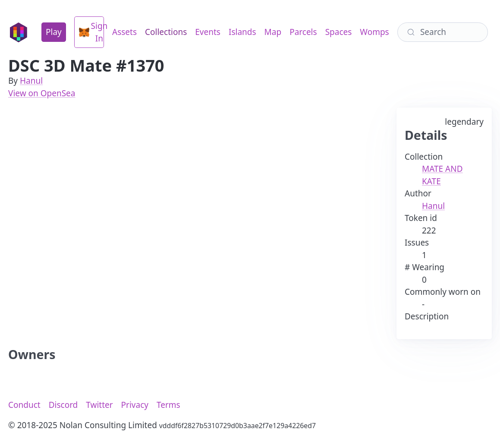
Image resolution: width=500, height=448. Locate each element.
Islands (242, 32)
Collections (166, 32)
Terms (168, 405)
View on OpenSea (42, 93)
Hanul (31, 81)
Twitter (99, 405)
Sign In (91, 32)
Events (208, 32)
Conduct (24, 405)
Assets (124, 32)
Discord (63, 405)
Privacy (135, 405)
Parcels (303, 32)
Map (273, 32)
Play (54, 32)
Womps (374, 32)
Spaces (339, 32)
